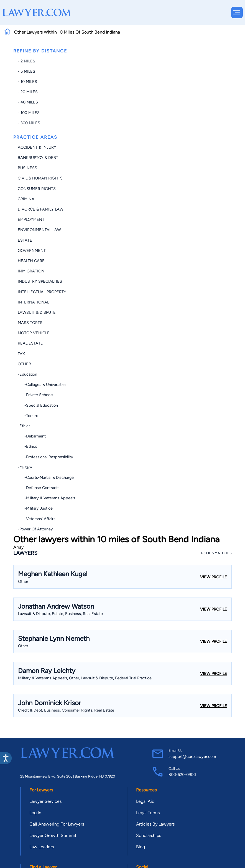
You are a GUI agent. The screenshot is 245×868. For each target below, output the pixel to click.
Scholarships (149, 835)
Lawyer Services (45, 801)
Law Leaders (42, 847)
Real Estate (30, 343)
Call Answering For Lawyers (57, 824)
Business (27, 168)
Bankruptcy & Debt (38, 158)
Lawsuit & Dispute (37, 312)
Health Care (31, 261)
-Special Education (38, 405)
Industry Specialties (40, 281)
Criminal (27, 199)
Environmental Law (39, 230)
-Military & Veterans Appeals (46, 498)
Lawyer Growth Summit (53, 835)
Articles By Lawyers (155, 824)
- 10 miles (27, 82)
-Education (27, 374)
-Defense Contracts (39, 488)
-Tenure (28, 416)
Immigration (31, 271)
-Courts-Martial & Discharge (46, 477)
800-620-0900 (182, 775)
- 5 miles (26, 71)
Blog (141, 847)
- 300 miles (29, 123)
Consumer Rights (37, 189)
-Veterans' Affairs (37, 519)
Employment (31, 219)
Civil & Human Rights (40, 178)
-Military (25, 467)
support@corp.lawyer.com (192, 756)
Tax (21, 354)
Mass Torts (30, 323)
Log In (35, 813)
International (33, 302)
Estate (25, 240)
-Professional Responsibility (45, 457)
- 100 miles (29, 113)
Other (24, 364)
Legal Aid (145, 801)
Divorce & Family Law (41, 209)
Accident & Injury (37, 147)
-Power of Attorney (35, 529)
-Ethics (24, 426)
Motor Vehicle (34, 333)
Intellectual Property (42, 292)
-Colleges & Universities (42, 384)
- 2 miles (26, 61)
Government (32, 250)
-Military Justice (35, 508)
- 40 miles (28, 102)
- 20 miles (28, 92)
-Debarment (32, 436)
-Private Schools (35, 395)
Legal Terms (148, 813)
